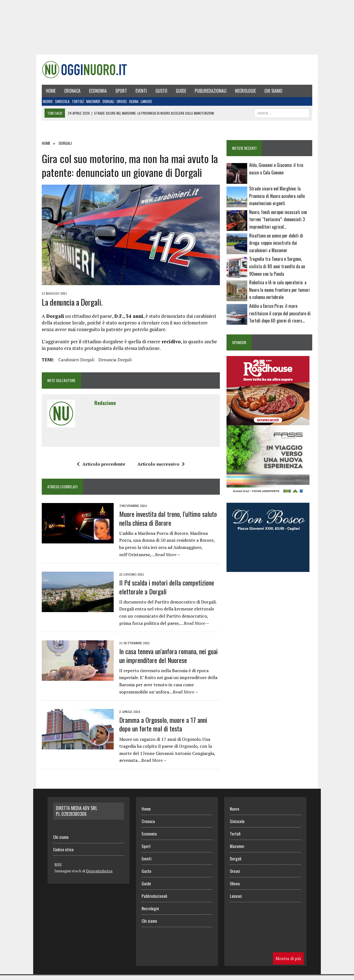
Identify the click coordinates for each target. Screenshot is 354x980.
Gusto (158, 93)
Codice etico (63, 854)
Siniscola (59, 104)
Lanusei (143, 104)
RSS (58, 869)
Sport (118, 93)
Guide (178, 93)
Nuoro (45, 104)
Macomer (90, 104)
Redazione (102, 408)
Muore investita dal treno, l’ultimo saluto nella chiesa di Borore (165, 523)
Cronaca (69, 93)
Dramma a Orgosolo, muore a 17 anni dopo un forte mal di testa (167, 729)
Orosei (119, 104)
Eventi (138, 93)
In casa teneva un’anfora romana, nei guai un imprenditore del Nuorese (165, 660)
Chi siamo (270, 93)
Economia (95, 93)
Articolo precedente (100, 469)
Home (48, 93)
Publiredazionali (208, 93)
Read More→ (129, 559)
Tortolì (75, 104)
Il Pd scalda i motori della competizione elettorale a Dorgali (164, 592)
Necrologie (242, 93)
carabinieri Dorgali (73, 365)
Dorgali (105, 104)
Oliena (131, 104)
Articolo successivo (160, 469)
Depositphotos (99, 875)
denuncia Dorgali (112, 365)
